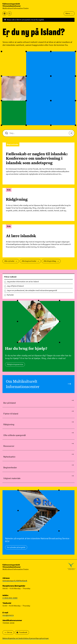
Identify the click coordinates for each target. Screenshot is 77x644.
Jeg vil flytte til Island (15, 286)
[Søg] (10, 13)
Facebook (22, 632)
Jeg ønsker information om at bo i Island (23, 282)
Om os (8, 632)
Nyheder (10, 295)
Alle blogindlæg (51, 261)
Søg (72, 134)
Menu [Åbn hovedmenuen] (69, 13)
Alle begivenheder (30, 261)
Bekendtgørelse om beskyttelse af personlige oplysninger (26, 638)
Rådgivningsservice (15, 364)
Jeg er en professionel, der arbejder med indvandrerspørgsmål (32, 290)
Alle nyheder (11, 261)
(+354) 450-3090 (10, 598)
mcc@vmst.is (8, 615)
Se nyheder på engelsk (16, 547)
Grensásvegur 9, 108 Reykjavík (15, 581)
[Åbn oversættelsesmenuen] (5, 13)
